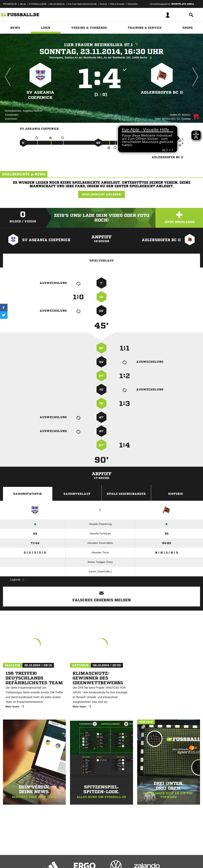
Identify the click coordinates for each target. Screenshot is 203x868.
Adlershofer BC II (162, 92)
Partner (103, 4)
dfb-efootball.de (57, 4)
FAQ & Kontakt (117, 4)
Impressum (8, 859)
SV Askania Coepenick (40, 95)
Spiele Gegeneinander (126, 494)
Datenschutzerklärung (28, 859)
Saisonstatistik (28, 494)
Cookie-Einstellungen (119, 859)
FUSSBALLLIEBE (38, 4)
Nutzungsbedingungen (53, 859)
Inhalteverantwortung (95, 859)
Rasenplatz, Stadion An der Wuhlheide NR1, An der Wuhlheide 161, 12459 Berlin (101, 58)
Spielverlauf (102, 261)
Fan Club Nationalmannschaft (82, 4)
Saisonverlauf (77, 494)
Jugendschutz (74, 859)
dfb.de (23, 4)
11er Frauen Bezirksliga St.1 (102, 45)
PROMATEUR (10, 4)
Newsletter (133, 4)
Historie (176, 494)
